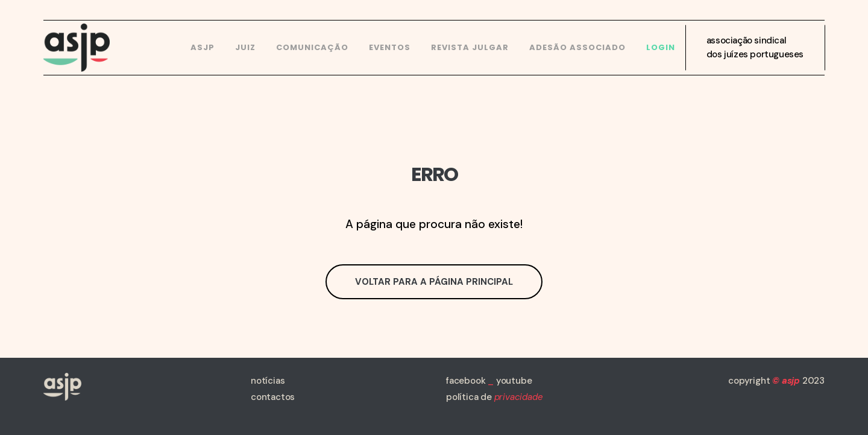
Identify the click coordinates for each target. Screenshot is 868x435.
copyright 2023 (776, 381)
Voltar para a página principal (434, 282)
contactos (273, 397)
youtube (514, 381)
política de (494, 397)
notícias (268, 381)
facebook (466, 381)
